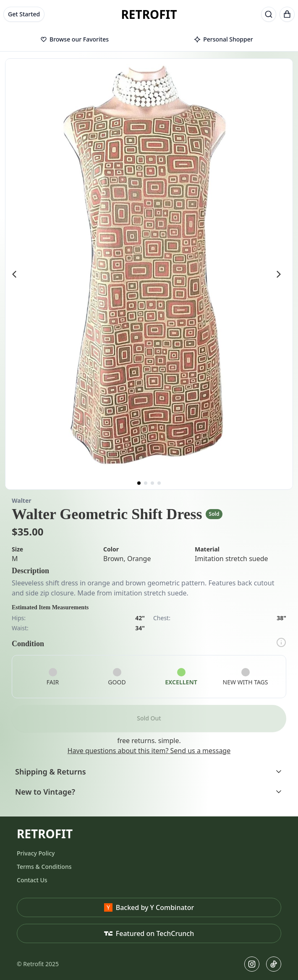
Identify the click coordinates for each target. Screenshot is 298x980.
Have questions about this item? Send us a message (149, 751)
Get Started (24, 14)
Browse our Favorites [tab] (74, 39)
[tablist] (149, 40)
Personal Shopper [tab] (223, 39)
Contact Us (32, 880)
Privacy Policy (36, 853)
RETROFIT (149, 14)
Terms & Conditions (44, 867)
